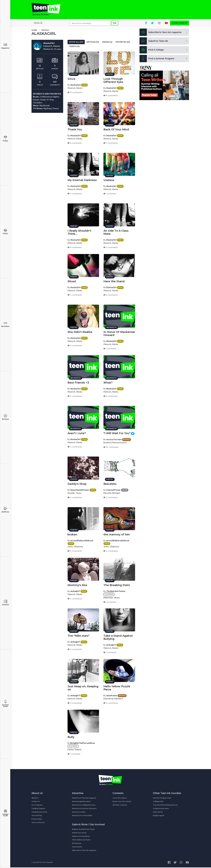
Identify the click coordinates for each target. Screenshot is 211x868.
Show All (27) (76, 43)
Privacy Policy (37, 819)
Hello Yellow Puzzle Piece (117, 688)
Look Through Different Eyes (113, 80)
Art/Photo (5, 510)
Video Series (158, 812)
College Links (158, 802)
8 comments (111, 95)
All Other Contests (120, 805)
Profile (45, 31)
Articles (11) (93, 43)
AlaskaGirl (75, 84)
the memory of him (117, 534)
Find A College (152, 50)
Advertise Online (79, 812)
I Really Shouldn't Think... (79, 232)
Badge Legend (159, 816)
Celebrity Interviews (39, 812)
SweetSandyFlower (80, 489)
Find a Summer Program (157, 59)
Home (34, 31)
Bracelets (110, 483)
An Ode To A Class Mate (116, 232)
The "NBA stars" (78, 635)
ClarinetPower (113, 489)
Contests (5, 603)
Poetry (5, 139)
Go (115, 24)
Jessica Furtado (114, 439)
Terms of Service (38, 823)
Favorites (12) (123, 43)
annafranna (112, 695)
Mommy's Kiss (77, 585)
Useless (109, 180)
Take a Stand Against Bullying (118, 637)
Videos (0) (75, 47)
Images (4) (107, 43)
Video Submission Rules (81, 840)
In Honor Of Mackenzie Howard (119, 333)
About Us (35, 798)
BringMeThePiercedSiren (83, 743)
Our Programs (37, 805)
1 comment (110, 193)
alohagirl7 (75, 591)
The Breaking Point (117, 585)
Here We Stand (114, 281)
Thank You (75, 129)
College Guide (5, 813)
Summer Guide (5, 704)
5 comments (75, 247)
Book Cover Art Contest (122, 802)
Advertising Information (81, 802)
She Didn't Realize (80, 332)
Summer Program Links (162, 798)
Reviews (5, 417)
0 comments (75, 295)
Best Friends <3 (78, 382)
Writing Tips (77, 844)
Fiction (5, 232)
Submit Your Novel (79, 833)
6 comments (75, 143)
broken (72, 534)
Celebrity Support (38, 809)
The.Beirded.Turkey (116, 591)
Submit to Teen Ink (154, 42)
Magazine (5, 46)
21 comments (75, 92)
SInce (71, 78)
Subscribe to (161, 33)
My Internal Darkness (82, 180)
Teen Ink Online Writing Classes (165, 805)
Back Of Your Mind (116, 129)
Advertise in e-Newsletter (82, 816)
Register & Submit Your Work (83, 830)
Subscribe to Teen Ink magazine (84, 851)
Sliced (72, 281)
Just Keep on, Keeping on (83, 688)
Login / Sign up (179, 23)
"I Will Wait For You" (117, 433)
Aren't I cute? (77, 433)
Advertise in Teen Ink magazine (84, 798)
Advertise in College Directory (84, 805)
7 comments (111, 143)
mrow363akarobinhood (82, 540)
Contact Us (36, 802)
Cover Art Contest (120, 798)
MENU (38, 23)
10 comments (111, 447)
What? (108, 382)
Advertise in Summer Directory (84, 809)
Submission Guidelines (81, 837)
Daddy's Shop (77, 483)
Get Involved (77, 847)
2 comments (75, 193)
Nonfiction (5, 324)
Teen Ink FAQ (37, 816)
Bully (71, 737)
